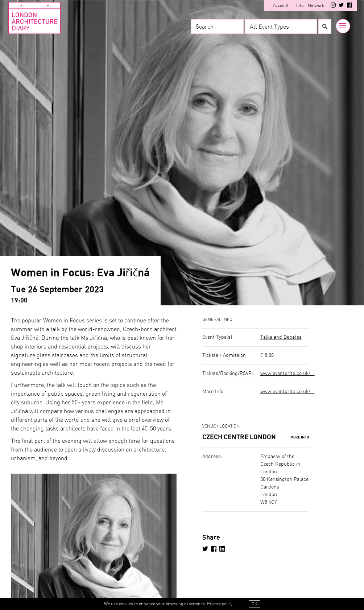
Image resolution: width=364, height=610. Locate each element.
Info (299, 5)
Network (316, 5)
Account (280, 5)
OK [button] (255, 604)
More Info (300, 438)
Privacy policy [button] (220, 604)
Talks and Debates (281, 337)
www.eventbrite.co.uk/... (288, 374)
